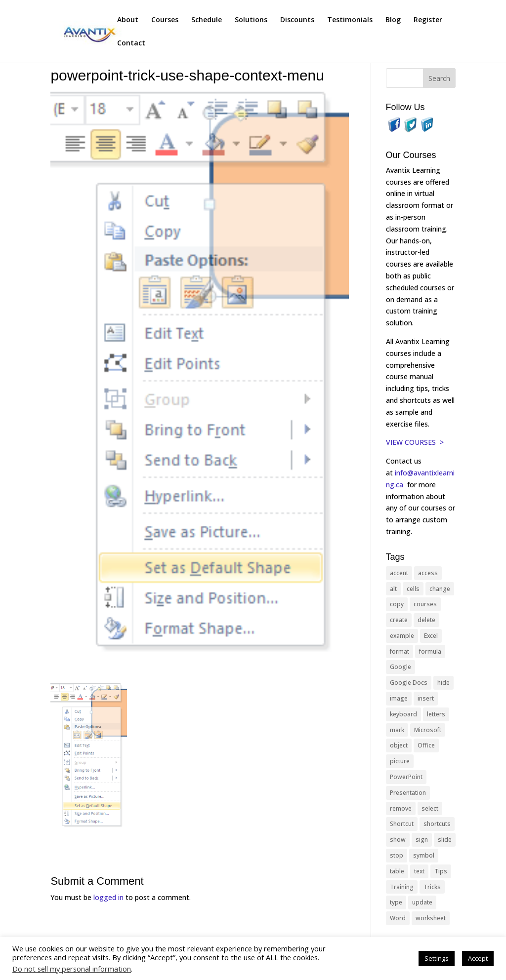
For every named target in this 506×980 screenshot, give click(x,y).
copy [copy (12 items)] (397, 604)
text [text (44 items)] (419, 871)
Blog (393, 20)
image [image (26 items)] (399, 698)
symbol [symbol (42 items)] (424, 855)
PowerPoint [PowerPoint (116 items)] (406, 777)
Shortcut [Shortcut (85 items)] (402, 824)
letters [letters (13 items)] (436, 714)
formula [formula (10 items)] (430, 651)
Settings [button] (437, 958)
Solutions (251, 20)
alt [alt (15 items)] (393, 589)
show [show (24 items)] (398, 840)
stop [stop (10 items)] (397, 855)
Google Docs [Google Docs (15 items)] (409, 683)
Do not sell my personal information (72, 969)
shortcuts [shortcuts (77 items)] (437, 824)
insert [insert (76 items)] (426, 698)
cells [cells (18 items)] (413, 589)
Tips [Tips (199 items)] (441, 871)
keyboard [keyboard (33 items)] (403, 714)
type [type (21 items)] (396, 902)
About (128, 20)
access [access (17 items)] (428, 573)
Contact (131, 43)
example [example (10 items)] (402, 636)
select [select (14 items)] (430, 808)
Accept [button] (478, 958)
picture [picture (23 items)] (400, 761)
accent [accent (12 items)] (399, 573)
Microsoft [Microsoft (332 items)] (428, 730)
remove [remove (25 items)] (401, 808)
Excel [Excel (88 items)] (431, 636)
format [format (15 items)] (400, 651)
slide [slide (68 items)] (445, 840)
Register (428, 20)
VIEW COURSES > (415, 442)
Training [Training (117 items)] (402, 887)
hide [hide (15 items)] (443, 683)
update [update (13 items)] (422, 902)
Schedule (207, 20)
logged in (108, 897)
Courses (165, 20)
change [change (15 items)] (440, 589)
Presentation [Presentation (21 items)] (408, 793)
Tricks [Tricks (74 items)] (432, 887)
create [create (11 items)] (399, 620)
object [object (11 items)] (399, 745)
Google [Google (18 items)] (401, 667)
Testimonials (350, 20)
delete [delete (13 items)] (426, 620)
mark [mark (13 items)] (397, 730)
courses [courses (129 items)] (425, 604)
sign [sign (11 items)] (422, 840)
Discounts (297, 20)
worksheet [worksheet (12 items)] (431, 918)
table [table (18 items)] (397, 871)
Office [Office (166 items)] (426, 745)
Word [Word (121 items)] (398, 918)
